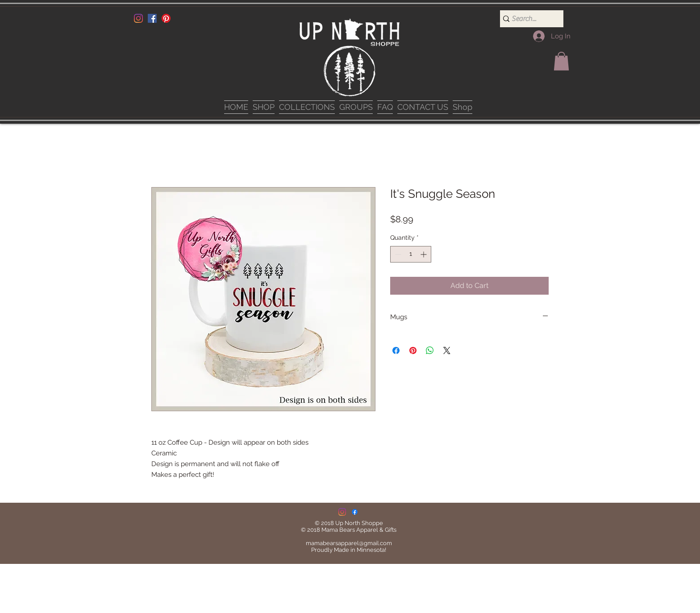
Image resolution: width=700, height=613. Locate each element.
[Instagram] (138, 18)
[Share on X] (447, 350)
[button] (561, 61)
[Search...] (528, 19)
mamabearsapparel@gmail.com (349, 543)
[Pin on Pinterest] (413, 350)
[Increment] (424, 254)
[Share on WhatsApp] (430, 350)
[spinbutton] (411, 254)
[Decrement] (397, 254)
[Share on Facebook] (396, 350)
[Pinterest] (166, 18)
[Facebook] (152, 18)
